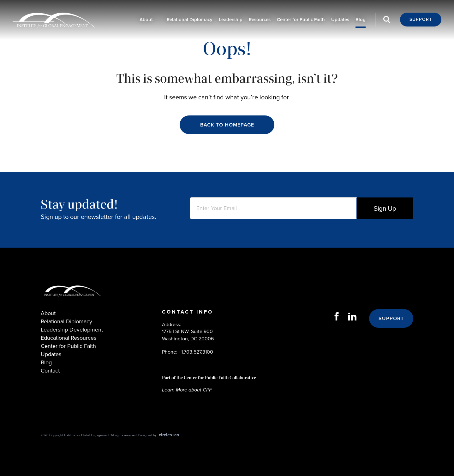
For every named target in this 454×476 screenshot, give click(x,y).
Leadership (231, 20)
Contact (50, 371)
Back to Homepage (227, 125)
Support (421, 19)
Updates (340, 20)
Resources (260, 20)
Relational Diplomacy (190, 20)
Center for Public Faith (301, 20)
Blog (361, 20)
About (146, 20)
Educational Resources (69, 338)
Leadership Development (72, 330)
